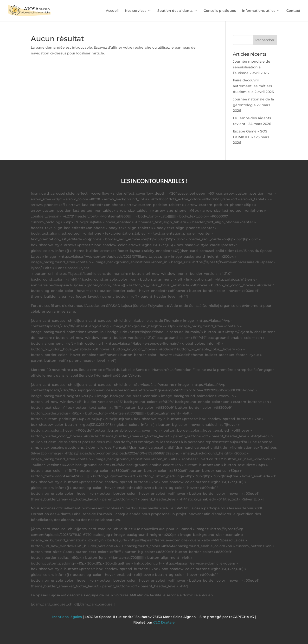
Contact (293, 11)
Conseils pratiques (220, 11)
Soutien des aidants (175, 11)
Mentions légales (67, 617)
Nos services (136, 11)
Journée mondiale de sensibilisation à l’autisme (252, 67)
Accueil (112, 11)
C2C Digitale (164, 622)
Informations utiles (259, 11)
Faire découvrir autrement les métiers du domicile (252, 86)
